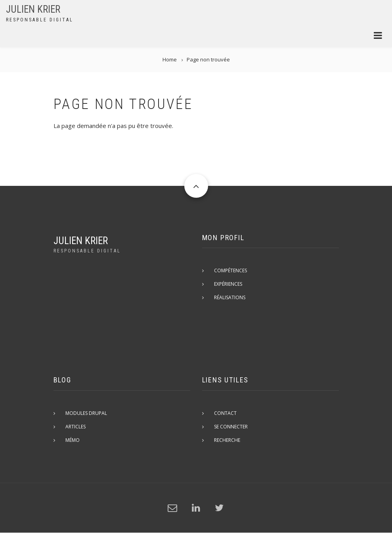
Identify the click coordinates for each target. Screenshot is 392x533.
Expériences (228, 284)
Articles (76, 427)
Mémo (73, 440)
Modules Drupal (86, 413)
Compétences (230, 270)
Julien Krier (33, 9)
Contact (225, 413)
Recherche (227, 440)
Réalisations (230, 297)
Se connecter (231, 427)
